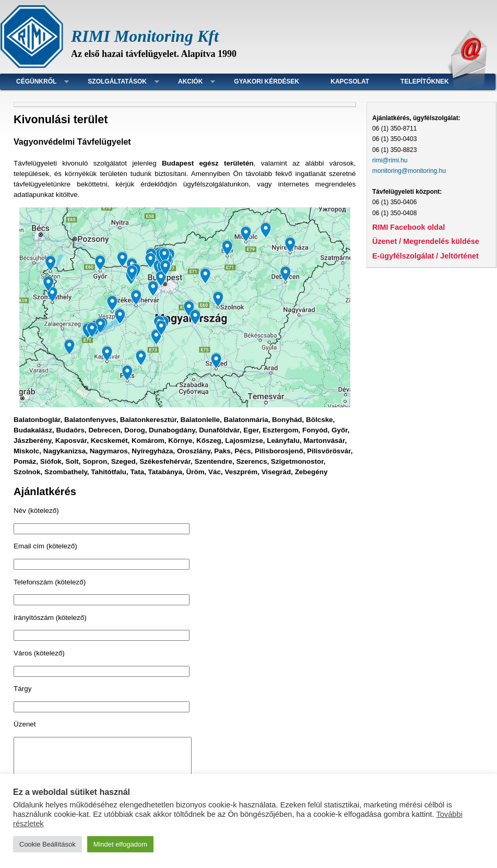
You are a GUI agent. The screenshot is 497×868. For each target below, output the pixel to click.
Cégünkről (36, 81)
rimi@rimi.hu (390, 160)
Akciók (190, 81)
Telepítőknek (425, 81)
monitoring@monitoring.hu (409, 171)
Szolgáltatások (117, 81)
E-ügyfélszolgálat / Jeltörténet (425, 256)
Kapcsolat (350, 81)
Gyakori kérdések (267, 81)
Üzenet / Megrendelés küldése (426, 241)
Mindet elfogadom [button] (120, 844)
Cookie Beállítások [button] (48, 844)
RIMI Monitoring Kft (145, 36)
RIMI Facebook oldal (409, 227)
